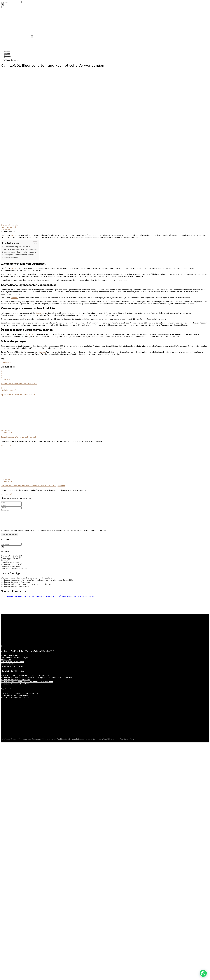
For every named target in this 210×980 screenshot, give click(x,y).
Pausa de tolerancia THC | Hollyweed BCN (24, 600)
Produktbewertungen (11, 561)
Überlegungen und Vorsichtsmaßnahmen (19, 255)
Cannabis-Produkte (10, 570)
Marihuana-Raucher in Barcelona (15, 590)
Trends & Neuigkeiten (10, 225)
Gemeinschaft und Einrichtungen (14, 39)
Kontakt (4, 47)
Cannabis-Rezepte (10, 566)
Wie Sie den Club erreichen (12, 665)
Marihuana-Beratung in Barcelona (15, 586)
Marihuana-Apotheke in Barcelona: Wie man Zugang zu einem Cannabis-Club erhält (37, 584)
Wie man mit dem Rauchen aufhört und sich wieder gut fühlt (27, 581)
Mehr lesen (6, 445)
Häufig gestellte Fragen (10, 45)
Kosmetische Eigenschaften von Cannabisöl (20, 249)
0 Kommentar (7, 433)
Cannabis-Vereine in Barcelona (15, 572)
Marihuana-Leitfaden (11, 568)
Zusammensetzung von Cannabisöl (17, 247)
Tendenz (6, 564)
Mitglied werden (8, 667)
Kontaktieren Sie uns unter (12, 669)
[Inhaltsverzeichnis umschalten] (34, 243)
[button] (203, 973)
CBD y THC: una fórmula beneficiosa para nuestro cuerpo (70, 600)
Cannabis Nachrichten (9, 43)
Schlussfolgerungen (11, 257)
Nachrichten (6, 663)
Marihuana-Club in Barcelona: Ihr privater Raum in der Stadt (27, 588)
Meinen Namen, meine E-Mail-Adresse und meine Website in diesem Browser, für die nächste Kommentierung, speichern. (56, 534)
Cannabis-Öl (6, 363)
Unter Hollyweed (8, 227)
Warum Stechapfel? (8, 41)
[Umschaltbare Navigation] (32, 37)
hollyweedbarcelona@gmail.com (15, 699)
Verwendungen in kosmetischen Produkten (20, 252)
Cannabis (15, 235)
